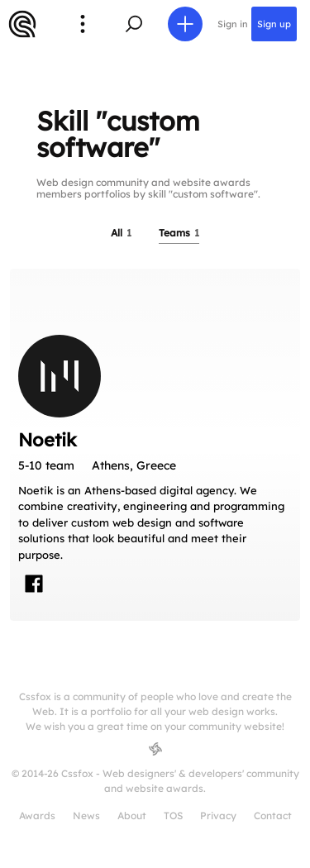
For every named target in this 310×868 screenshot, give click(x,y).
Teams (179, 233)
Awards (37, 816)
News (86, 816)
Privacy (218, 816)
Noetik (48, 440)
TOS (173, 816)
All (121, 233)
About (132, 816)
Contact (273, 816)
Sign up (274, 24)
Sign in (233, 24)
